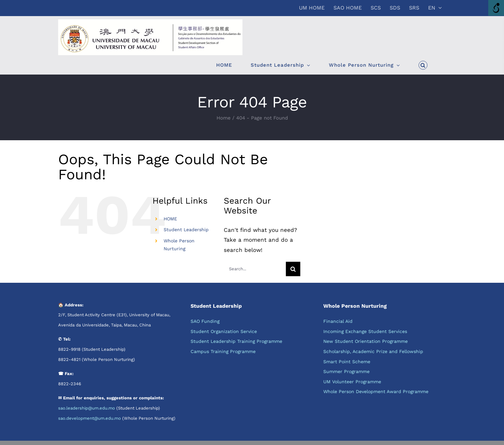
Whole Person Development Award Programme (376, 391)
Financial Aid (338, 321)
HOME (170, 219)
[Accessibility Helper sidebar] (496, 8)
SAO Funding (205, 321)
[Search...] (255, 269)
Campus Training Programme (223, 351)
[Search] (293, 269)
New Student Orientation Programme (366, 341)
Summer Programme (346, 371)
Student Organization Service (224, 331)
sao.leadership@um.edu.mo (87, 408)
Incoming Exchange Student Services (365, 331)
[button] (423, 65)
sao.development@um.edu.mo (90, 418)
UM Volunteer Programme (352, 382)
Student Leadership (186, 230)
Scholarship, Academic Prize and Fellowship (373, 351)
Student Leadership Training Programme (236, 341)
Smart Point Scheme (347, 362)
